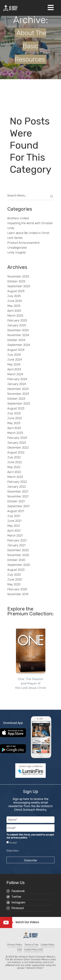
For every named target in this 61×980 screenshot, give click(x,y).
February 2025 (17, 320)
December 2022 (18, 448)
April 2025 (14, 311)
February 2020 (17, 589)
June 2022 (15, 462)
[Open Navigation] (51, 8)
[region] (30, 657)
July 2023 (14, 413)
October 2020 (16, 560)
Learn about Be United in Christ (28, 233)
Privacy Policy (13, 850)
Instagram (18, 902)
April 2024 (14, 369)
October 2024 (16, 340)
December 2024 (18, 330)
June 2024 (15, 360)
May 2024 (14, 364)
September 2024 (19, 345)
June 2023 (15, 418)
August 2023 (16, 408)
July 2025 (14, 296)
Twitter (16, 897)
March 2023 (15, 433)
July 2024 (14, 355)
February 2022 (17, 482)
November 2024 (18, 335)
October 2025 (16, 281)
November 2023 (18, 394)
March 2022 (15, 477)
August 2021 (16, 511)
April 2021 (14, 531)
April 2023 (14, 428)
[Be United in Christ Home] (10, 8)
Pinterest (18, 908)
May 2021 (14, 526)
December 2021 (18, 492)
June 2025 (15, 301)
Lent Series (15, 238)
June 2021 (14, 521)
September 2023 (19, 404)
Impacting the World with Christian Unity (30, 226)
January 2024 (17, 384)
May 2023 (14, 423)
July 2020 (14, 575)
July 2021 (14, 516)
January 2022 (17, 487)
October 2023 (16, 399)
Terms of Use (31, 945)
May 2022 (14, 467)
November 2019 (18, 594)
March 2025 (15, 316)
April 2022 (14, 472)
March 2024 (15, 374)
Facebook (18, 891)
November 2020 (18, 555)
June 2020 (15, 580)
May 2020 (14, 584)
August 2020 (16, 570)
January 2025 (17, 325)
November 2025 (18, 276)
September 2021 (18, 506)
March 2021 (15, 536)
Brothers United (18, 218)
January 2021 (16, 545)
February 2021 (17, 540)
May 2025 (14, 306)
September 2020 (19, 565)
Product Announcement (23, 243)
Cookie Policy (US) (34, 950)
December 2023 (18, 389)
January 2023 (17, 443)
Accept (13, 843)
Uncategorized (17, 248)
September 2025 (19, 286)
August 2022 (16, 452)
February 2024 (17, 379)
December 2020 (18, 550)
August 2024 (16, 350)
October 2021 (16, 501)
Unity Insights (17, 253)
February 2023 (17, 438)
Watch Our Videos (27, 922)
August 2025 (16, 291)
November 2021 (18, 496)
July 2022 (14, 457)
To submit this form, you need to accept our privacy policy (30, 836)
